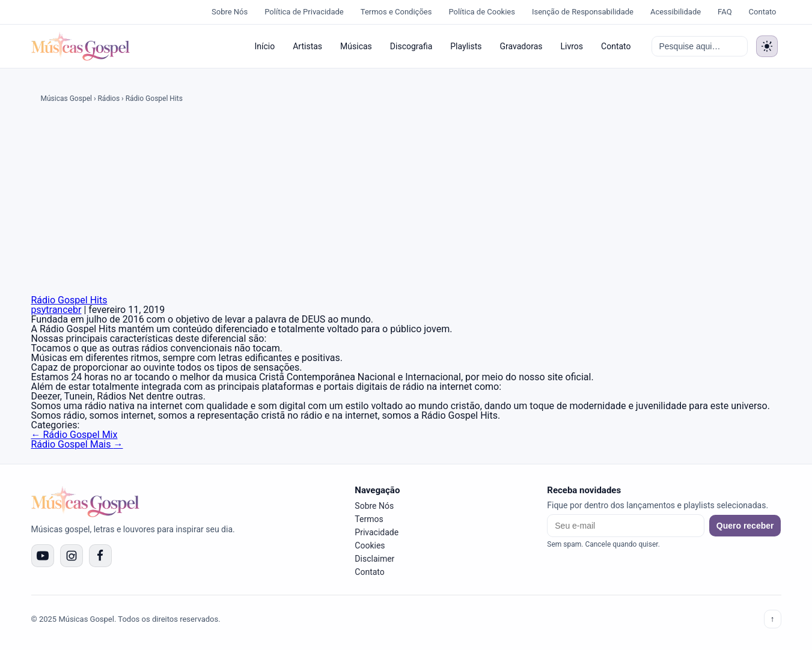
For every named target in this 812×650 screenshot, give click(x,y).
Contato (763, 12)
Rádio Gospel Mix (75, 435)
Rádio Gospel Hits (69, 300)
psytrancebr (56, 310)
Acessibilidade (676, 12)
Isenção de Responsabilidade (583, 12)
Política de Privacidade (304, 12)
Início (264, 46)
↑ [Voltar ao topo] (773, 619)
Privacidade (377, 532)
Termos (369, 519)
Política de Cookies (482, 12)
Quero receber (745, 526)
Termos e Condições (396, 12)
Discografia (411, 46)
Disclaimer (374, 559)
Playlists (466, 46)
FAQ (725, 12)
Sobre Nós (230, 12)
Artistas (307, 46)
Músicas (356, 46)
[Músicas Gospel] (81, 46)
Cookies (370, 545)
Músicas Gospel (66, 99)
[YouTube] (43, 556)
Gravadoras (521, 46)
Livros (572, 46)
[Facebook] (100, 556)
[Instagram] (72, 556)
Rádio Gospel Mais (77, 444)
